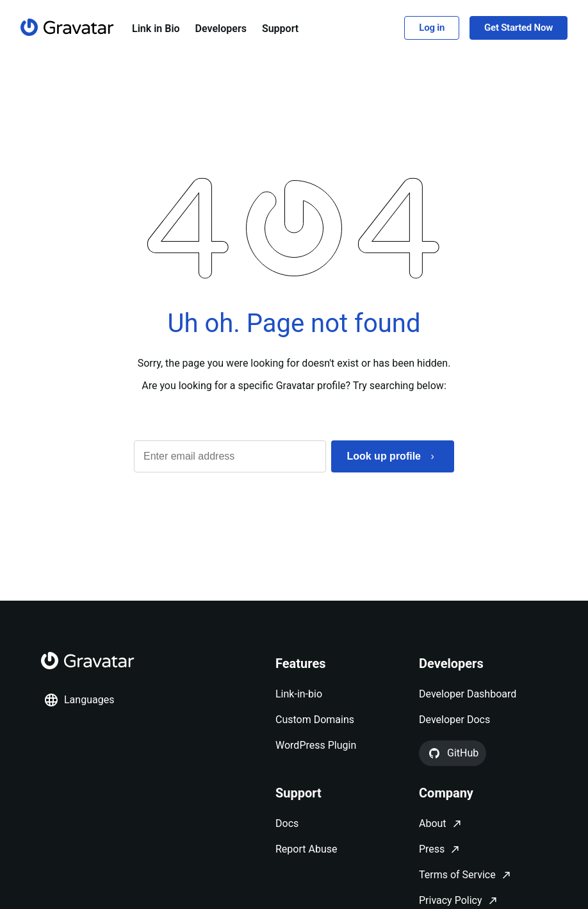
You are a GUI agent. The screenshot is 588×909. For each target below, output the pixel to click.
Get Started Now (519, 28)
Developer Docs (454, 720)
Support (280, 29)
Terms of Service (457, 875)
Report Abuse (306, 849)
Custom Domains (315, 720)
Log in (432, 28)
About (433, 823)
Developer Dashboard (468, 694)
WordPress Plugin (316, 745)
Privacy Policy (451, 900)
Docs (287, 823)
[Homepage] (67, 27)
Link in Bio (156, 29)
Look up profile (384, 456)
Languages (79, 700)
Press (432, 849)
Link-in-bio (299, 694)
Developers (221, 29)
